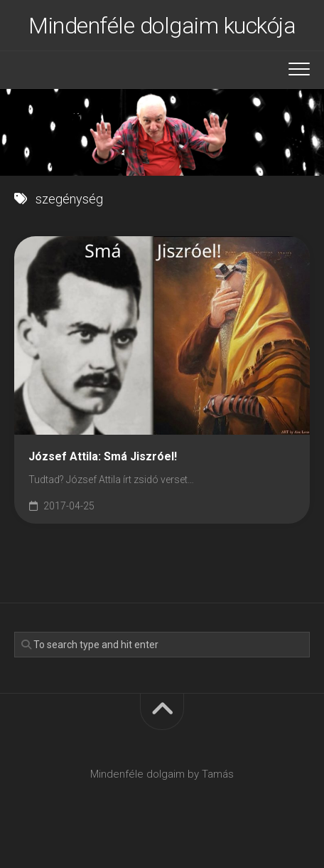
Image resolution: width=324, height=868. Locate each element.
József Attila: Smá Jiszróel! (103, 456)
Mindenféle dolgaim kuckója (162, 26)
